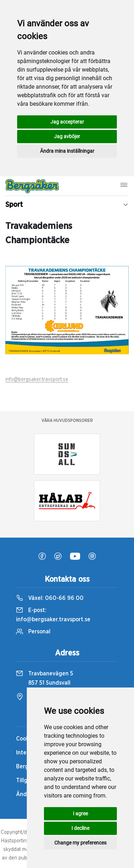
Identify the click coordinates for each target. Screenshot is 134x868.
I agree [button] (80, 814)
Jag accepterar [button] (67, 122)
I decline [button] (80, 828)
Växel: (50, 598)
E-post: (53, 615)
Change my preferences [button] (80, 843)
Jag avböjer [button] (67, 136)
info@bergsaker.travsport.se (37, 380)
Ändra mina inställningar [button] (67, 151)
